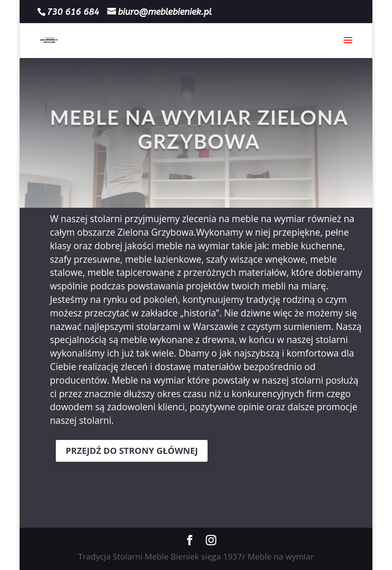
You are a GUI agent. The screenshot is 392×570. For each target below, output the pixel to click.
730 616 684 (73, 12)
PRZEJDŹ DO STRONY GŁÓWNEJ (131, 451)
